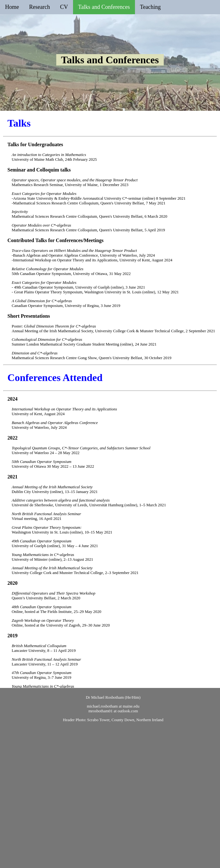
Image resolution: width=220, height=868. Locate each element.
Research (40, 7)
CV (64, 7)
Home (12, 7)
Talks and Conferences (104, 7)
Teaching (150, 7)
